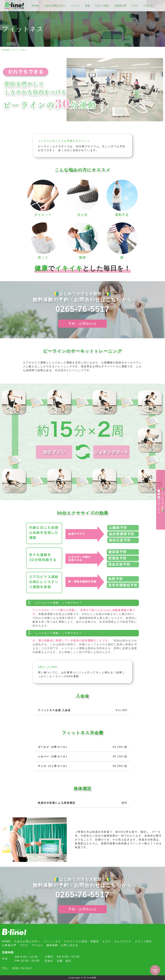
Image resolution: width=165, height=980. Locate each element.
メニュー (76, 6)
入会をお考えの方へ (55, 6)
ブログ (135, 6)
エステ (107, 941)
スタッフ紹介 (102, 6)
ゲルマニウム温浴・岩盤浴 (82, 941)
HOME (36, 6)
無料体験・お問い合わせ (62, 945)
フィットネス (52, 941)
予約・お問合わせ (82, 324)
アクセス (148, 6)
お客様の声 (120, 6)
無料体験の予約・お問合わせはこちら (161, 500)
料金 (88, 6)
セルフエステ (123, 941)
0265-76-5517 (82, 309)
